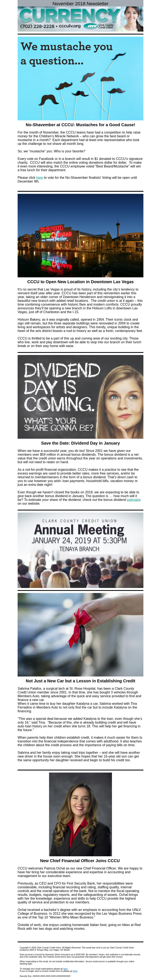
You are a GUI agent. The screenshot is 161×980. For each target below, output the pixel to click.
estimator (134, 500)
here (40, 178)
